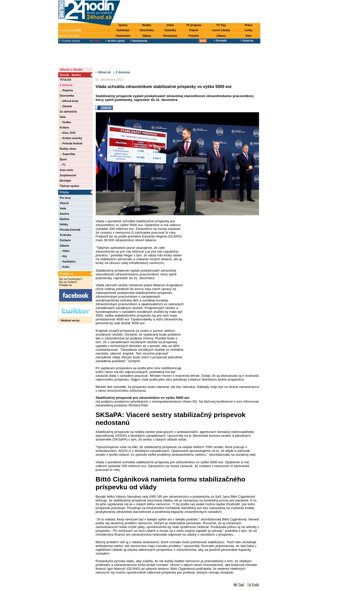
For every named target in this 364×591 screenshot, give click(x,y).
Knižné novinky (71, 138)
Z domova (66, 85)
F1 (63, 165)
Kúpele (194, 30)
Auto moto (66, 170)
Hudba (66, 122)
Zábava (221, 36)
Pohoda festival (72, 143)
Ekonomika (67, 96)
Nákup (147, 36)
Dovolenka (147, 30)
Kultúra (64, 127)
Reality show (68, 149)
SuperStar (68, 154)
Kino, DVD (68, 133)
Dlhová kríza (70, 101)
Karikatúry (68, 261)
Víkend (64, 203)
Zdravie (66, 106)
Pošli (255, 585)
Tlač (241, 585)
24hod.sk (103, 72)
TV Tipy (221, 25)
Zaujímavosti (68, 175)
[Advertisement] (192, 12)
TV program (194, 25)
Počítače (65, 240)
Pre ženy (65, 198)
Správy (123, 25)
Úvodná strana (69, 41)
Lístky (249, 30)
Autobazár (123, 30)
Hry (64, 256)
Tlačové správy (69, 186)
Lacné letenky (221, 30)
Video (170, 25)
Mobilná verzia (69, 320)
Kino (249, 36)
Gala (63, 117)
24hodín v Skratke (71, 70)
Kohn (65, 267)
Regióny (67, 90)
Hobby (64, 224)
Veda (63, 208)
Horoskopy (170, 36)
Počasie (194, 36)
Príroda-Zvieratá (70, 230)
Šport (63, 159)
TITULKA (65, 80)
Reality (147, 25)
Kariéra (64, 214)
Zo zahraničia (68, 112)
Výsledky (170, 30)
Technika (65, 235)
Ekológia (65, 181)
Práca (249, 25)
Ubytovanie (123, 36)
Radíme (65, 219)
